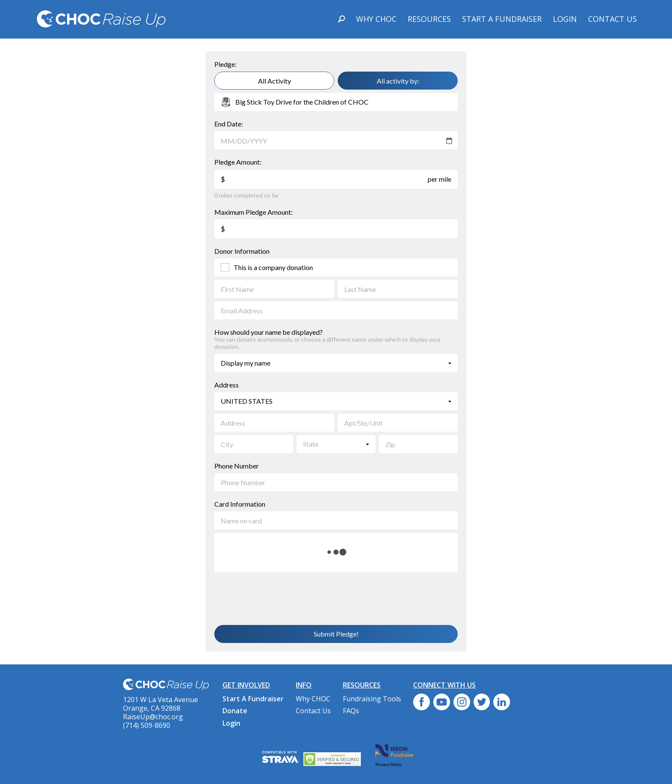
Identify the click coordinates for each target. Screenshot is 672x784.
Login (565, 19)
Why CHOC (376, 19)
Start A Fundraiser (502, 19)
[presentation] (280, 598)
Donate (235, 711)
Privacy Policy (388, 764)
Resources (429, 19)
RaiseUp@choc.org (153, 717)
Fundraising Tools (372, 699)
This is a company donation (273, 267)
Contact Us (612, 19)
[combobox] (332, 141)
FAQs (351, 711)
